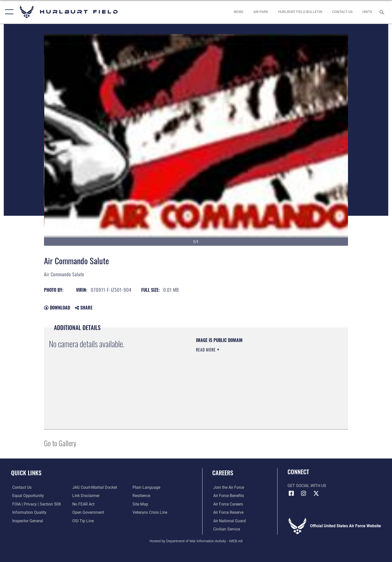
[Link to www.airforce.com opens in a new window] (228, 487)
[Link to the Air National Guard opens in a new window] (228, 521)
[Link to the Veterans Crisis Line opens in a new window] (150, 512)
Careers (223, 473)
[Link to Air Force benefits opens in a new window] (228, 496)
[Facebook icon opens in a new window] (291, 493)
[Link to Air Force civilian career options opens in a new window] (226, 529)
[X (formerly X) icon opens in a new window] (316, 493)
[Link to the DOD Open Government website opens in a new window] (88, 512)
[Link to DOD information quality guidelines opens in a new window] (28, 512)
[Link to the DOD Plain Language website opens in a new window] (147, 487)
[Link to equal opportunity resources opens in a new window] (27, 496)
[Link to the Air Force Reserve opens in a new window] (227, 512)
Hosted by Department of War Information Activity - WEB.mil (196, 541)
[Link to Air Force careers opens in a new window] (227, 504)
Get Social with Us (307, 486)
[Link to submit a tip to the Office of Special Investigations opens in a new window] (83, 521)
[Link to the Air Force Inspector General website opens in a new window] (26, 521)
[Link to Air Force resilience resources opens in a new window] (142, 496)
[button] (8, 12)
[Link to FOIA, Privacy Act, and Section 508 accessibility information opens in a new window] (35, 504)
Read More (206, 350)
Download (57, 307)
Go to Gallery (60, 443)
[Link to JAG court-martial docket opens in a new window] (94, 487)
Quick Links (26, 473)
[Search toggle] (383, 12)
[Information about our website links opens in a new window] (86, 496)
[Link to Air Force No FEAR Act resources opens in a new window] (83, 504)
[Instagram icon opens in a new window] (303, 493)
